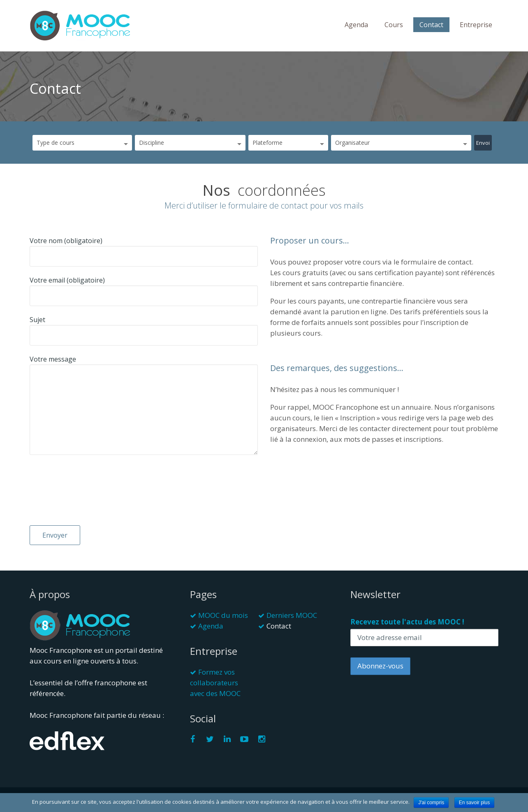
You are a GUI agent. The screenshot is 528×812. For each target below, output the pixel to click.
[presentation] (63, 496)
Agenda (356, 25)
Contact (431, 25)
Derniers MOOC (292, 615)
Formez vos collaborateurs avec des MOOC (215, 683)
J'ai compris (431, 803)
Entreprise (476, 25)
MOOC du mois (223, 615)
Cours (394, 25)
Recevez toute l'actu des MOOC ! (407, 622)
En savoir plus (474, 803)
